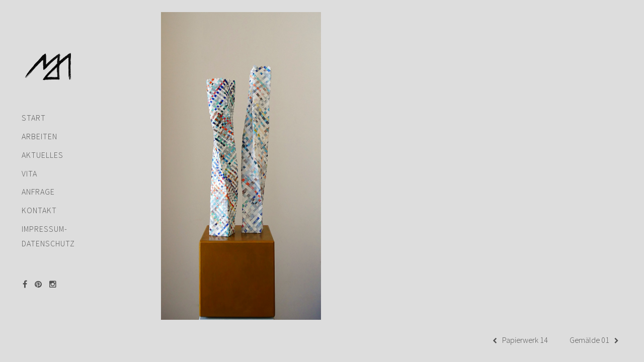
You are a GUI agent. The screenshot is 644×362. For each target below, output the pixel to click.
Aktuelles (43, 141)
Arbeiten (39, 122)
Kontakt (39, 196)
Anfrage (38, 177)
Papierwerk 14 (520, 341)
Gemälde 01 (594, 341)
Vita (29, 159)
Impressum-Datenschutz (48, 222)
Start (34, 103)
